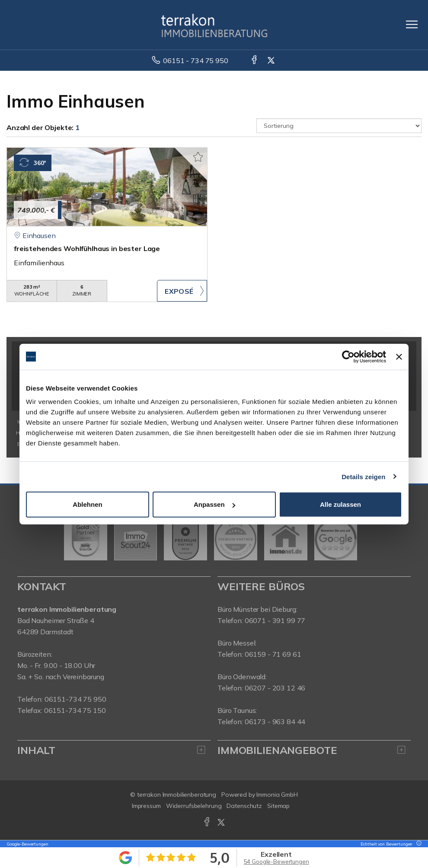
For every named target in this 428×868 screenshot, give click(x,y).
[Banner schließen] (399, 356)
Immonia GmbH (277, 795)
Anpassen (214, 504)
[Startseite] (214, 25)
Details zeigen (363, 476)
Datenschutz (244, 806)
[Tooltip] (418, 844)
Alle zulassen (340, 504)
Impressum (146, 806)
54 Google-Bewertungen (276, 862)
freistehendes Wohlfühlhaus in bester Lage (87, 248)
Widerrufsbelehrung (194, 806)
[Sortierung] (339, 126)
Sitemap (278, 806)
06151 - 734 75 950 (195, 60)
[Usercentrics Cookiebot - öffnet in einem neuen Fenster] (348, 356)
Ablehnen (87, 504)
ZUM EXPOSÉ (182, 291)
